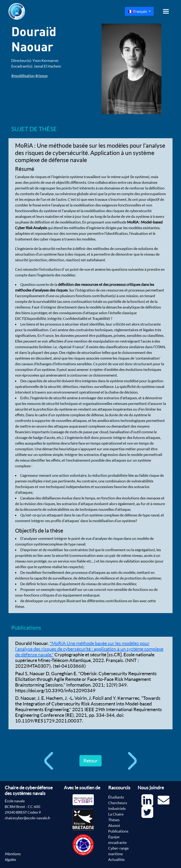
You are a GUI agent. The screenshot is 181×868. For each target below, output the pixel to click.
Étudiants (116, 797)
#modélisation (23, 76)
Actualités (116, 859)
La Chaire (116, 814)
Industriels (117, 808)
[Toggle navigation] (166, 11)
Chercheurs (118, 803)
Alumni (114, 825)
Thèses (114, 820)
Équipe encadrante (117, 840)
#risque (41, 76)
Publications (118, 831)
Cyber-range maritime (118, 851)
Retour (90, 761)
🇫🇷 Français (138, 11)
